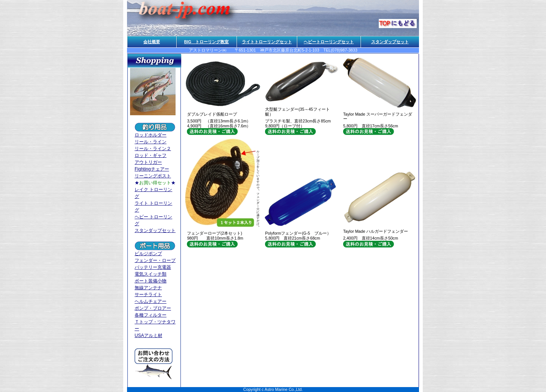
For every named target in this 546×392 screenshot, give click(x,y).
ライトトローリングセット (267, 42)
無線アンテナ (148, 288)
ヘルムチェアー (151, 301)
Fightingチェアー (152, 169)
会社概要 (152, 42)
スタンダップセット (390, 42)
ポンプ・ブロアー (153, 308)
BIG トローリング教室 (207, 42)
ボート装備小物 (151, 281)
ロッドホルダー (151, 135)
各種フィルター (151, 315)
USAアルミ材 (148, 336)
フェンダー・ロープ (155, 260)
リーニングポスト (153, 176)
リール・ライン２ (153, 149)
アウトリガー (148, 162)
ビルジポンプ (148, 254)
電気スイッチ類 (151, 274)
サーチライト (148, 295)
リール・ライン (151, 142)
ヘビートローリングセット (329, 42)
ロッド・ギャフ (151, 155)
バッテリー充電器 (153, 267)
